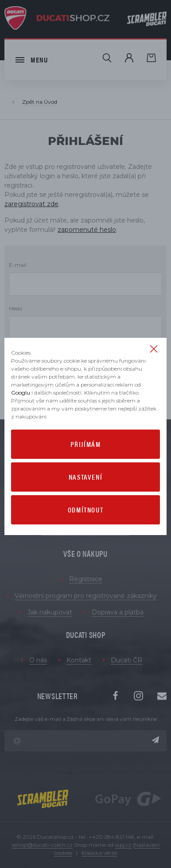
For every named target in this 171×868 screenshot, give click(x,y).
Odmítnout (85, 510)
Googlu (21, 393)
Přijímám (86, 444)
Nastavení (85, 477)
